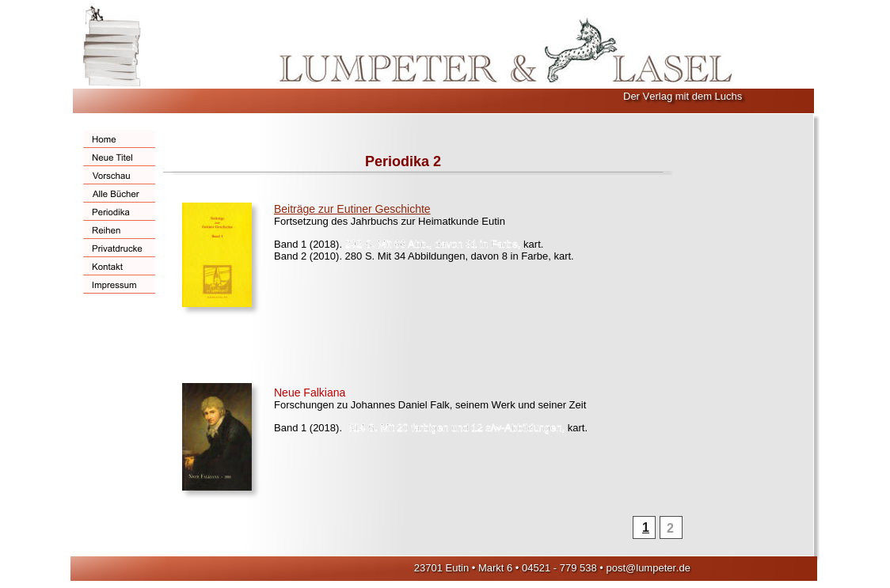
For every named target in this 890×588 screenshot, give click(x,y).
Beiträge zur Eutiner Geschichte (352, 209)
